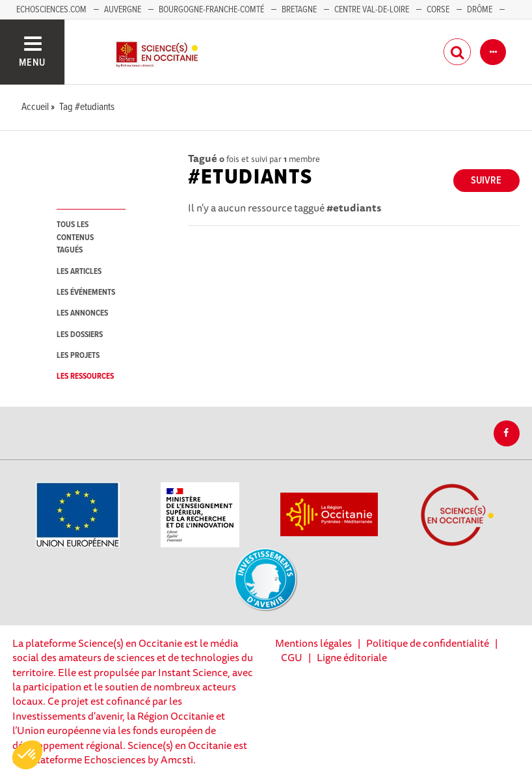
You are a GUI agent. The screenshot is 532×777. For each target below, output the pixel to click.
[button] (27, 755)
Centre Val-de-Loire (372, 10)
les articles (79, 272)
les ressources (85, 376)
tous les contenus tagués (75, 238)
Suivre (486, 181)
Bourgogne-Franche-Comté (211, 10)
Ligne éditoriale (352, 657)
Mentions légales (313, 643)
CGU (292, 657)
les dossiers (80, 335)
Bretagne (299, 10)
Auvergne (123, 10)
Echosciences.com (51, 10)
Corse (438, 10)
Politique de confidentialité (428, 643)
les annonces (82, 313)
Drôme (480, 10)
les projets (78, 356)
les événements (86, 293)
